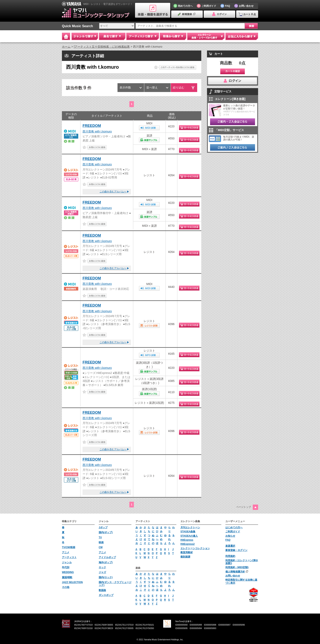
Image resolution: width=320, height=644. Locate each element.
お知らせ (230, 536)
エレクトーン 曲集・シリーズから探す (206, 36)
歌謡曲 (102, 590)
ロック (102, 567)
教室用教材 (187, 552)
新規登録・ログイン (236, 550)
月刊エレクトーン (190, 527)
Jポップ (103, 527)
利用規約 (230, 556)
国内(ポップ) (106, 532)
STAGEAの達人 (189, 536)
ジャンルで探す (85, 36)
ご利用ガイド (233, 532)
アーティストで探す (143, 36)
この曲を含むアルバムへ (113, 192)
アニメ (66, 552)
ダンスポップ (106, 595)
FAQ (228, 540)
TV (100, 537)
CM (101, 547)
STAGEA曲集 (188, 532)
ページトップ (244, 507)
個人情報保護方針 (235, 572)
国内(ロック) (106, 577)
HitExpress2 (187, 544)
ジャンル (67, 562)
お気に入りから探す (242, 36)
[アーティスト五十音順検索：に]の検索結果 (102, 47)
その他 (66, 587)
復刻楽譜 (185, 557)
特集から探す (173, 36)
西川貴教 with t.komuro (97, 131)
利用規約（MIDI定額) (237, 567)
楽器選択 (230, 546)
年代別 (66, 567)
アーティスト (69, 557)
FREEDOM (92, 126)
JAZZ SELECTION (72, 582)
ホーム (66, 47)
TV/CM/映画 (69, 547)
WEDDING (68, 572)
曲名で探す (112, 36)
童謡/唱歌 (67, 577)
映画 (101, 542)
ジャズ (102, 572)
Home (66, 36)
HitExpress (187, 540)
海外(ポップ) (106, 562)
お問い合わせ (233, 576)
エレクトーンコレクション (195, 548)
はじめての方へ (234, 527)
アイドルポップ (107, 557)
